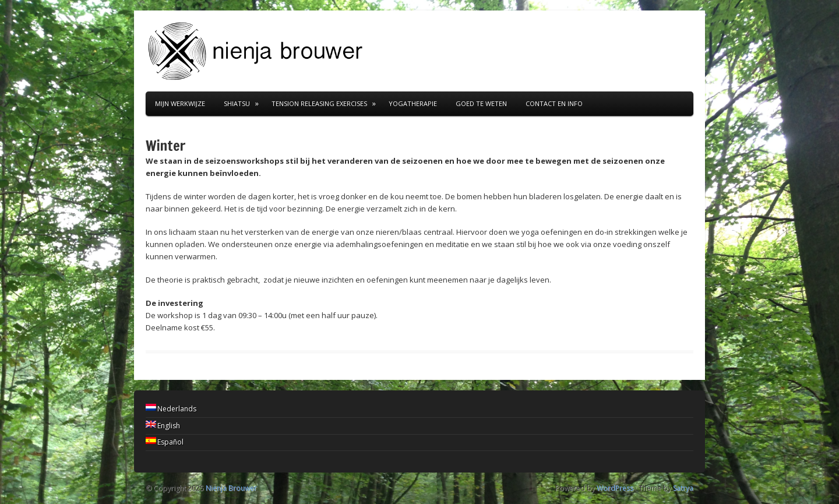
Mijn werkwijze (180, 103)
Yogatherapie (413, 103)
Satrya (683, 488)
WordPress (615, 488)
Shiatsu (237, 103)
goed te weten (481, 103)
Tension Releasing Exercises (319, 103)
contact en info (554, 103)
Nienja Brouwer (231, 488)
